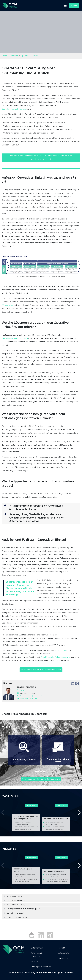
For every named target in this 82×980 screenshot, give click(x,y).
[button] (41, 507)
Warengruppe (8, 305)
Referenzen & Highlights (37, 955)
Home (4, 56)
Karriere (34, 962)
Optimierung (60, 650)
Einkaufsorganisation (16, 900)
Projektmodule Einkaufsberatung (55, 657)
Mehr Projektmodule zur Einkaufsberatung (41, 779)
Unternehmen (37, 948)
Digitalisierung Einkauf (17, 917)
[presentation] (3, 751)
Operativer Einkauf (15, 913)
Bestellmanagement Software (15, 338)
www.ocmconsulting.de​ (29, 698)
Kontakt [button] (74, 6)
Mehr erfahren (31, 805)
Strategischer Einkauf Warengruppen (23, 909)
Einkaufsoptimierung (16, 905)
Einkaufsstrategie (14, 896)
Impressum (63, 958)
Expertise (14, 56)
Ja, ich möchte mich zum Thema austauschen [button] (41, 670)
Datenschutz (64, 953)
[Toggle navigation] (65, 6)
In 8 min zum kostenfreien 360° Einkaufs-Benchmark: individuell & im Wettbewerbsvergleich (41, 157)
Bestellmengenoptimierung (14, 109)
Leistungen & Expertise (41, 967)
